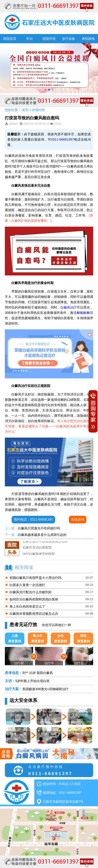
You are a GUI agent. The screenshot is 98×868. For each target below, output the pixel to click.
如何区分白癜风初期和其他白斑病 (34, 599)
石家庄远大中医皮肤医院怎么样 (45, 541)
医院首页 (10, 39)
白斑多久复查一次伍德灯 (27, 585)
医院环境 (49, 39)
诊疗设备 (69, 39)
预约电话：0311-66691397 (33, 519)
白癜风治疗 (69, 307)
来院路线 (88, 39)
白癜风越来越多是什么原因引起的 (42, 535)
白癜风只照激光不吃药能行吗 (39, 528)
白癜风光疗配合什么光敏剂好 (31, 592)
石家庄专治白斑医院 (37, 547)
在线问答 (38, 110)
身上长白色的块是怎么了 (27, 606)
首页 (25, 110)
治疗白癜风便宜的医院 (39, 554)
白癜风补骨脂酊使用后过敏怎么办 (34, 614)
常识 (29, 39)
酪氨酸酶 (83, 313)
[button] (45, 90)
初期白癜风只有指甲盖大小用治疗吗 (35, 578)
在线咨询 (78, 519)
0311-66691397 (63, 139)
